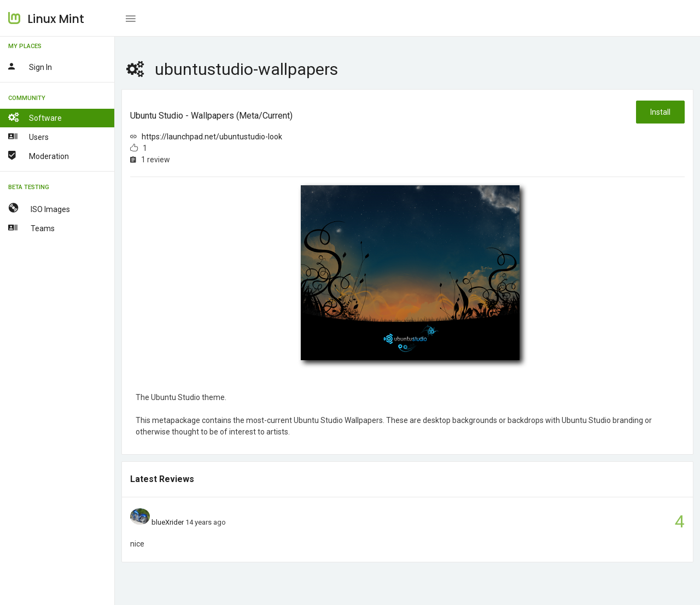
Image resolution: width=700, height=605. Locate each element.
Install (660, 112)
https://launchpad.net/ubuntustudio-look (212, 137)
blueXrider (168, 522)
